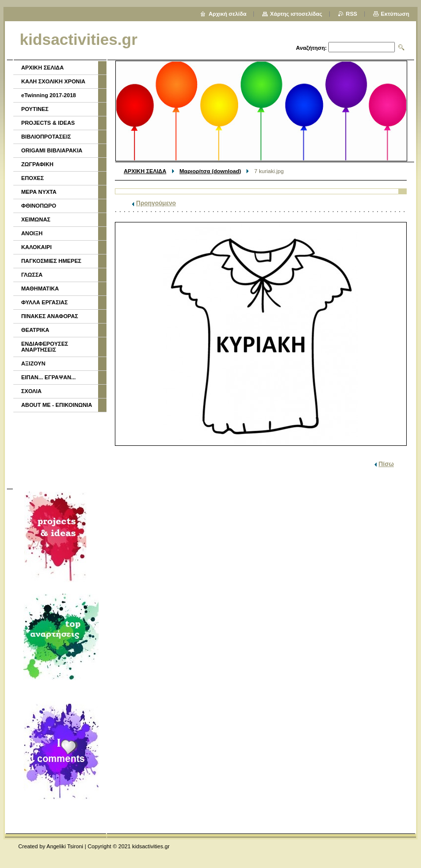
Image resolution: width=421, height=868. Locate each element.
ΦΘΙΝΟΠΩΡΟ (39, 206)
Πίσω (386, 464)
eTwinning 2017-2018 (49, 95)
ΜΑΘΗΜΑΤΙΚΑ (40, 289)
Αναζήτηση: (311, 48)
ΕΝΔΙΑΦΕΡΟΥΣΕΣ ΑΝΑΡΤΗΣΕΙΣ (45, 347)
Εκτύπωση (395, 14)
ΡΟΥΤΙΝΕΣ (35, 109)
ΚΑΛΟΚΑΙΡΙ (36, 247)
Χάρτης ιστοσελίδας (296, 14)
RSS (352, 14)
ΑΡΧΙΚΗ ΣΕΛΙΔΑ (145, 171)
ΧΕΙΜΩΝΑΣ (36, 219)
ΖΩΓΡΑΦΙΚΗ (37, 164)
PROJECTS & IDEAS (48, 123)
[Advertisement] (59, 449)
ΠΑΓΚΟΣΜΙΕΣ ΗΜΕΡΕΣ (51, 261)
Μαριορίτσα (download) (210, 171)
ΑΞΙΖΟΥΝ (33, 363)
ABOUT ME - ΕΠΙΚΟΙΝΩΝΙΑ (57, 405)
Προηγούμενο (156, 203)
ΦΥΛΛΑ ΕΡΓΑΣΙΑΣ (45, 302)
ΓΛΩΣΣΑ (32, 275)
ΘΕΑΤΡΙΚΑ (35, 330)
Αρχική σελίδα (228, 14)
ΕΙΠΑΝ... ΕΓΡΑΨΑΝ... (49, 377)
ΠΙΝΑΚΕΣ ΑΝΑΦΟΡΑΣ (50, 316)
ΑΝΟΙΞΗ (32, 233)
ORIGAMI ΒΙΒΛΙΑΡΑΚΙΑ (52, 150)
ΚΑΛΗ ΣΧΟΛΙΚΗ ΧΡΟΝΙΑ (53, 81)
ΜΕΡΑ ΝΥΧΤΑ (39, 192)
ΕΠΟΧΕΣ (33, 178)
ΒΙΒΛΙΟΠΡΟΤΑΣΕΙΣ (46, 137)
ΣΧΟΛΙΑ (31, 391)
